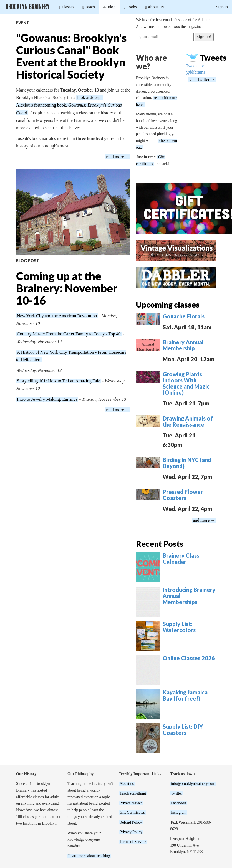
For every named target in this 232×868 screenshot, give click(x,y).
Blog (109, 7)
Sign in (222, 7)
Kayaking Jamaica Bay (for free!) (185, 695)
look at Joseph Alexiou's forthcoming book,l (69, 105)
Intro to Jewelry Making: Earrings (47, 399)
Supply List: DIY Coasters (183, 729)
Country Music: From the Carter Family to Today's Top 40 (69, 334)
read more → (118, 157)
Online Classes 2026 (189, 658)
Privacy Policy (131, 832)
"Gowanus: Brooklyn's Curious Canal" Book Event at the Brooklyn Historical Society (71, 56)
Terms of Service (133, 842)
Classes (67, 7)
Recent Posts (160, 544)
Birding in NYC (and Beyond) (187, 463)
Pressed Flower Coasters (183, 495)
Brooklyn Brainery (28, 7)
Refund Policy (131, 822)
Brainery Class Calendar (181, 558)
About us (127, 784)
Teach (89, 7)
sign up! (204, 37)
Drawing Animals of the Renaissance (188, 421)
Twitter (176, 793)
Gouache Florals (184, 316)
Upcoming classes (168, 305)
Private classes (131, 803)
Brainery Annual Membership (183, 345)
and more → (204, 520)
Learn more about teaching (89, 856)
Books (130, 7)
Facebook (178, 803)
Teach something (133, 793)
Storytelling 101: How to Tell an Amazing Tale (59, 381)
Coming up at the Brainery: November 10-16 (67, 288)
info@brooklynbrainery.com (193, 784)
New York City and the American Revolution (57, 316)
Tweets (213, 58)
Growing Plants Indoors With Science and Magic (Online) (186, 383)
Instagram (179, 813)
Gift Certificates (132, 813)
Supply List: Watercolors (179, 627)
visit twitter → (202, 79)
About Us (154, 7)
